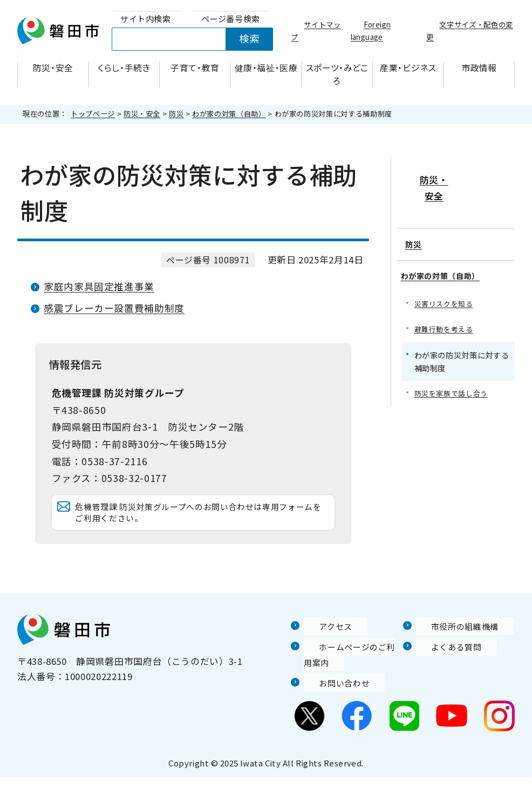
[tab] (146, 19)
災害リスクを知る (446, 276)
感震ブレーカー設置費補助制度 (114, 308)
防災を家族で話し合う (454, 367)
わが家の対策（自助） (229, 114)
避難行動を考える (446, 301)
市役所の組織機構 (454, 643)
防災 (176, 114)
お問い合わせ (332, 701)
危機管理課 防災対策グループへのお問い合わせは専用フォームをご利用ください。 (203, 521)
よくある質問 (445, 664)
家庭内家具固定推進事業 (99, 286)
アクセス (323, 643)
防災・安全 (142, 114)
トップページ (93, 114)
